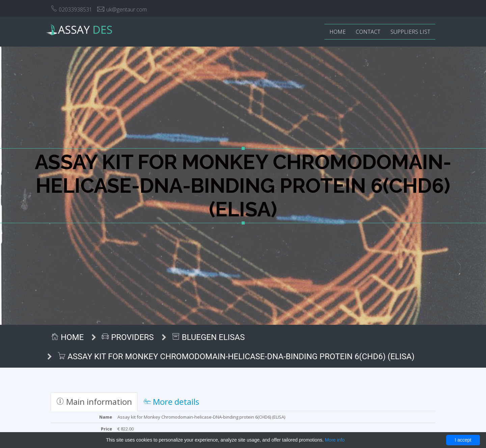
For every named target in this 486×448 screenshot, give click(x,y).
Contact (368, 32)
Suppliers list (410, 32)
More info (335, 440)
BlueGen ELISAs (208, 337)
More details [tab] (171, 402)
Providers (128, 337)
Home (337, 32)
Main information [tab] (94, 402)
